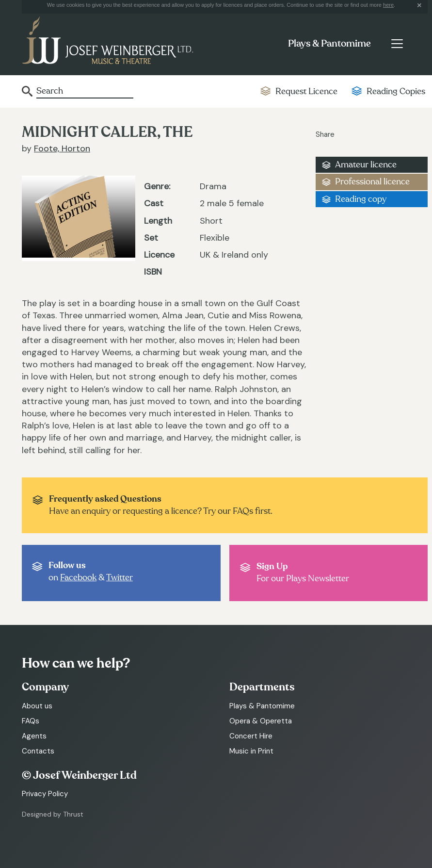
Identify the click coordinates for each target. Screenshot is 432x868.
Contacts (38, 751)
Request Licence (306, 91)
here (388, 5)
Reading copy (361, 199)
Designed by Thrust (53, 814)
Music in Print (251, 751)
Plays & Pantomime (329, 44)
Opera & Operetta (261, 721)
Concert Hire (251, 736)
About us (37, 706)
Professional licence (372, 182)
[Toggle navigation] (397, 44)
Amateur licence (366, 165)
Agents (34, 736)
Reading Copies (396, 91)
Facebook (78, 578)
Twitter (120, 578)
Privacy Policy (45, 794)
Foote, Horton (62, 148)
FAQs (31, 721)
